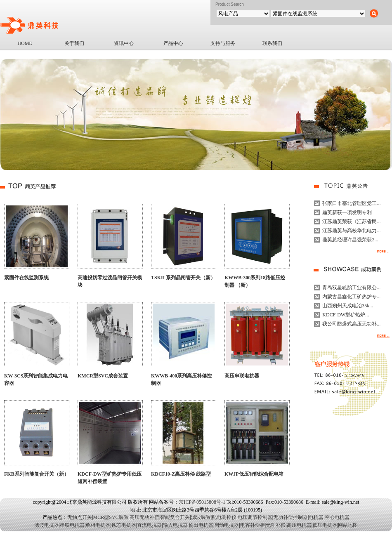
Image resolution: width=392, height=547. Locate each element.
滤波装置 (201, 517)
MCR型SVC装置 (111, 517)
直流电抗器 (149, 525)
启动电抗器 (227, 525)
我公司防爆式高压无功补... (351, 324)
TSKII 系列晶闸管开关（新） (183, 278)
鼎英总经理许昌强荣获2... (350, 240)
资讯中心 (124, 43)
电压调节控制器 (255, 517)
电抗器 (316, 517)
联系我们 (272, 43)
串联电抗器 (72, 525)
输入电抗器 (175, 525)
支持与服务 (223, 43)
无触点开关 (80, 517)
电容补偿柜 (253, 525)
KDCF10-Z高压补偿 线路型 (181, 474)
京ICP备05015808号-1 (202, 502)
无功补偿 (276, 525)
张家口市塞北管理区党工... (351, 203)
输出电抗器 (201, 525)
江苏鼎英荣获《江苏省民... (351, 222)
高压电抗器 (299, 525)
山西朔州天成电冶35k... (348, 306)
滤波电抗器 (47, 525)
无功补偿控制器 (290, 517)
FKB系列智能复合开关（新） (37, 474)
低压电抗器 (325, 525)
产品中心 (173, 43)
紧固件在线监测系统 (26, 278)
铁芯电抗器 (124, 525)
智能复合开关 (175, 517)
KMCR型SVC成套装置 (103, 376)
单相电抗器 (98, 525)
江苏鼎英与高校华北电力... (351, 231)
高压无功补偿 (144, 517)
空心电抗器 (337, 517)
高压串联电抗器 (242, 376)
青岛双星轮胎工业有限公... (351, 288)
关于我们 (74, 43)
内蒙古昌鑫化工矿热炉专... (351, 297)
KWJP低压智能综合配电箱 (254, 474)
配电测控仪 (224, 517)
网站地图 (348, 525)
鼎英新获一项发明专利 (347, 212)
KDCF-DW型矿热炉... (346, 315)
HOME (25, 43)
